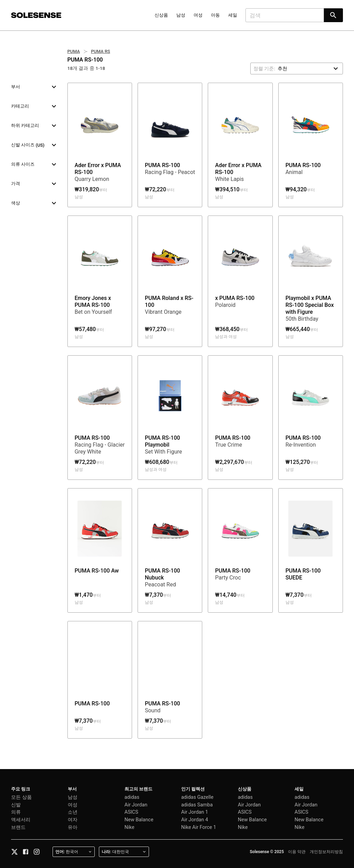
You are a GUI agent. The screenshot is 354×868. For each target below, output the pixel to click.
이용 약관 (297, 852)
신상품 (161, 15)
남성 (181, 15)
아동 (215, 15)
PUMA (74, 51)
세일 (233, 15)
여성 (198, 15)
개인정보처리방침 (326, 852)
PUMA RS (100, 51)
